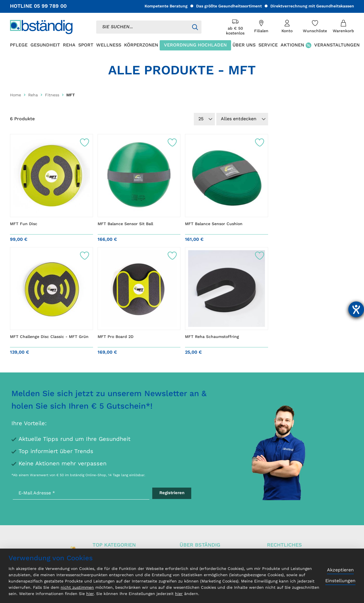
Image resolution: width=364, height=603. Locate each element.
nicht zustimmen (77, 588)
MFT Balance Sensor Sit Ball (125, 224)
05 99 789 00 (50, 6)
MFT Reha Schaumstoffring (212, 337)
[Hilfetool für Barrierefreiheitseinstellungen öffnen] (356, 309)
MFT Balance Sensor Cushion (214, 224)
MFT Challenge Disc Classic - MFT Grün (49, 337)
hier (90, 594)
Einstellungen (340, 581)
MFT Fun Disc (24, 224)
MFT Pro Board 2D (116, 337)
